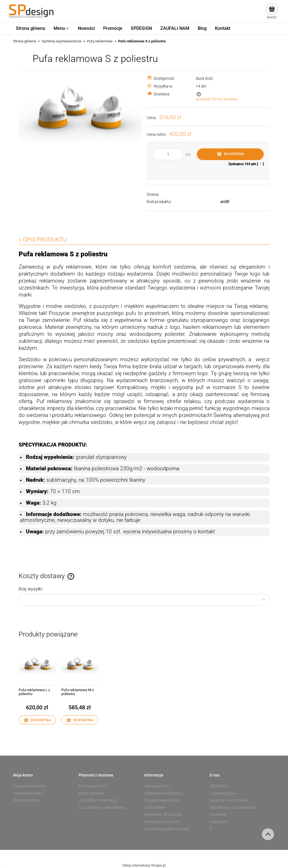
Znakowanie (155, 807)
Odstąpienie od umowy (164, 793)
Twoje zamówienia (29, 786)
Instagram (219, 822)
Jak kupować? (157, 786)
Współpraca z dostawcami (233, 807)
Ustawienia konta (28, 793)
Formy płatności (93, 786)
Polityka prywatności (162, 822)
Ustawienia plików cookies (167, 829)
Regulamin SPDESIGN (163, 814)
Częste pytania (222, 793)
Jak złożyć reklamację (98, 800)
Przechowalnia (26, 800)
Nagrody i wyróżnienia (229, 800)
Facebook (218, 814)
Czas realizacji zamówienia (102, 807)
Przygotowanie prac (162, 800)
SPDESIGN (219, 786)
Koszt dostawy (92, 793)
